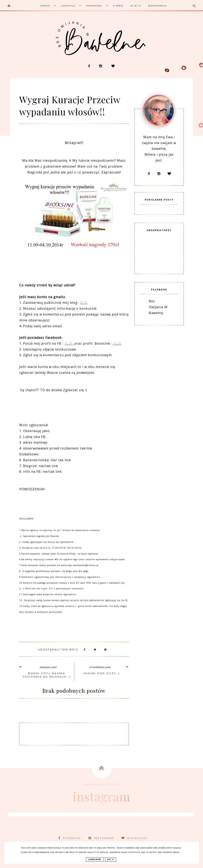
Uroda (45, 6)
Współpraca (157, 6)
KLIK (84, 303)
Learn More (95, 860)
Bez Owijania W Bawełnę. (158, 314)
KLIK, (70, 343)
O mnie (118, 6)
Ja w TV (136, 6)
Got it (111, 860)
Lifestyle (68, 6)
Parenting (94, 6)
